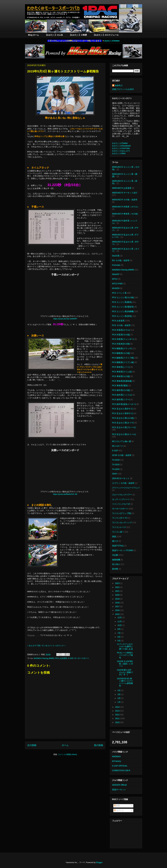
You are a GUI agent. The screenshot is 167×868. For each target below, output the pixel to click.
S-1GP (70, 658)
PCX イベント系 (119, 293)
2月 (119, 698)
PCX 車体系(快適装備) (122, 381)
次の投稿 (32, 745)
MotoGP (116, 274)
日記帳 (115, 555)
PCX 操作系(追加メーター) (124, 404)
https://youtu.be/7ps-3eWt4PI (65, 319)
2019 (118, 599)
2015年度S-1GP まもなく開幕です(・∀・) (125, 672)
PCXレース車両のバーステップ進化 (125, 655)
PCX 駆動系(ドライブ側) (123, 358)
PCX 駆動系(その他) (121, 353)
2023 (118, 583)
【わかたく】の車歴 (78, 35)
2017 (118, 606)
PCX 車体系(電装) (120, 386)
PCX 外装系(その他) (121, 335)
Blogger (99, 862)
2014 (118, 707)
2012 (118, 715)
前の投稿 (99, 745)
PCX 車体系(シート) (121, 367)
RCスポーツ (118, 446)
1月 (119, 702)
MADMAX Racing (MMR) (44, 658)
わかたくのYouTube (121, 148)
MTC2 (115, 279)
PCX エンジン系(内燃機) (123, 311)
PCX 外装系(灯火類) (121, 344)
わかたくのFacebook (121, 146)
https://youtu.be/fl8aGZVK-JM (65, 494)
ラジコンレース (119, 527)
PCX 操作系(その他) (121, 390)
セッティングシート (121, 499)
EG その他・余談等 (121, 260)
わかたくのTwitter (112, 41)
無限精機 (116, 560)
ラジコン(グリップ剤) (122, 513)
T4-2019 (116, 465)
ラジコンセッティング (122, 522)
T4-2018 (116, 460)
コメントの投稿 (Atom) (67, 754)
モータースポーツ (82, 658)
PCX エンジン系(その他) (123, 297)
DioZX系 (116, 256)
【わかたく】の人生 (54, 35)
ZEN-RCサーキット (121, 478)
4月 (119, 690)
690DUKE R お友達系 (122, 188)
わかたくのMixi (119, 153)
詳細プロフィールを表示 (123, 89)
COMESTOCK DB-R (121, 770)
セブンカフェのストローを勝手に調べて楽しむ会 (125, 646)
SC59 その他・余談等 (122, 455)
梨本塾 (115, 569)
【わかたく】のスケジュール (106, 35)
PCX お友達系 (61, 658)
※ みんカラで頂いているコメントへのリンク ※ (46, 646)
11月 (120, 621)
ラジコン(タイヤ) (120, 518)
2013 (118, 711)
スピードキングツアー (122, 495)
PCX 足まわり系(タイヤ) (123, 423)
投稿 (117, 806)
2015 (118, 614)
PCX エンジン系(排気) (122, 316)
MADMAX (116, 756)
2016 (118, 610)
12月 (120, 617)
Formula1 (116, 265)
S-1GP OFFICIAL (120, 766)
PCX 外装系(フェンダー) (123, 339)
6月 (119, 637)
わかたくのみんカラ (121, 151)
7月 (119, 633)
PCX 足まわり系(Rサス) (123, 413)
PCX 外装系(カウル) (121, 330)
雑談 (114, 536)
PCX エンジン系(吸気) (122, 302)
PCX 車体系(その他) (121, 376)
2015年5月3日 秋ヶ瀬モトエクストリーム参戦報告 (125, 682)
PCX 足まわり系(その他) (123, 418)
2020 (118, 595)
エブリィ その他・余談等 (123, 483)
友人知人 (116, 564)
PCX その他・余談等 (121, 325)
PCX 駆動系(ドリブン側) (123, 362)
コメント (119, 810)
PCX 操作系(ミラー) (121, 400)
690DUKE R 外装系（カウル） (126, 207)
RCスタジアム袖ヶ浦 (121, 441)
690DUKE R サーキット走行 (125, 193)
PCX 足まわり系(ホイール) (124, 434)
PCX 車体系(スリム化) (122, 372)
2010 (118, 722)
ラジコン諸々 (118, 532)
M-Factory (117, 761)
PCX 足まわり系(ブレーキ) (124, 427)
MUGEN (116, 288)
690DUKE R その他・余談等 (125, 200)
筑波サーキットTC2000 (123, 550)
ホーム (65, 745)
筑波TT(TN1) (118, 546)
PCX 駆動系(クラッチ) (122, 348)
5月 (119, 641)
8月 (119, 629)
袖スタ (115, 541)
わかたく (119, 85)
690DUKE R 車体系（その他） (126, 214)
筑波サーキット (119, 790)
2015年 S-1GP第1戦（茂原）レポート (125, 664)
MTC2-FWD (117, 284)
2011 (118, 718)
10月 (120, 625)
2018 (118, 603)
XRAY (115, 474)
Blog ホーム (34, 35)
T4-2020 (116, 469)
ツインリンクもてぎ (121, 504)
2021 (118, 591)
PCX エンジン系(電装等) (123, 307)
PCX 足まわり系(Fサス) (123, 409)
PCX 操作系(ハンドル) (122, 395)
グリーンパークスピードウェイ (126, 488)
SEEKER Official (119, 785)
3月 (119, 694)
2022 (118, 587)
